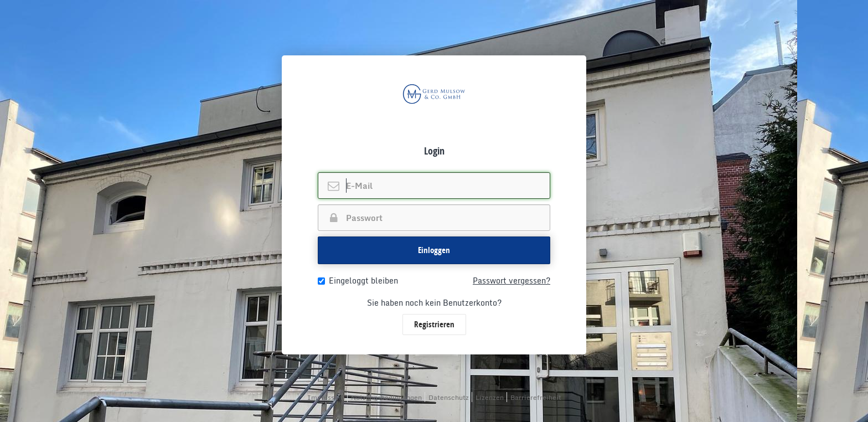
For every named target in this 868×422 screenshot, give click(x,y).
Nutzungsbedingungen (386, 397)
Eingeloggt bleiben (358, 281)
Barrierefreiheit (536, 397)
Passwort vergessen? (512, 281)
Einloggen (434, 250)
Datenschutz (449, 397)
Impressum (326, 397)
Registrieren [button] (434, 324)
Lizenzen (490, 397)
